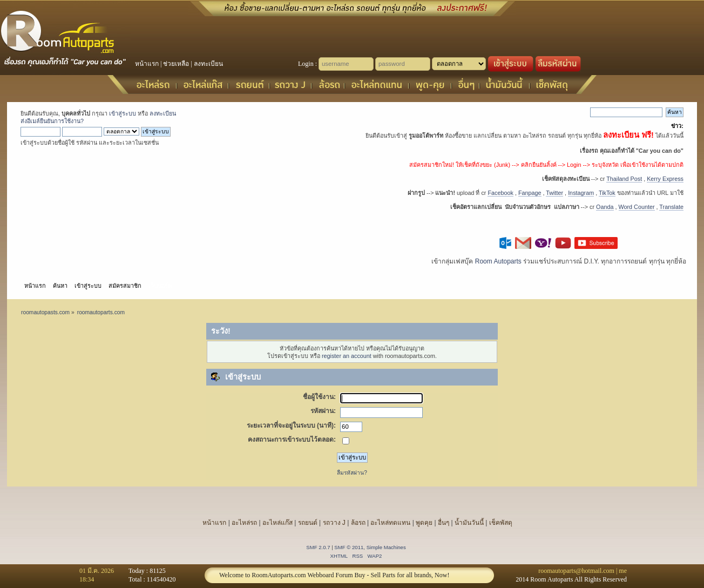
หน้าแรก (147, 64)
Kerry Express (665, 179)
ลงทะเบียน (208, 64)
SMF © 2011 (349, 547)
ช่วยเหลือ (176, 64)
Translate (671, 207)
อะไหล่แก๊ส (277, 523)
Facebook (500, 193)
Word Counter (637, 207)
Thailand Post (624, 179)
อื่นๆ (444, 523)
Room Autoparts (498, 261)
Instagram (581, 193)
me (623, 571)
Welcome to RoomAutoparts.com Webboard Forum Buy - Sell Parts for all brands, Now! (334, 575)
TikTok (607, 193)
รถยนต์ (308, 523)
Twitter (554, 193)
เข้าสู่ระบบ (123, 113)
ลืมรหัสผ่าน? (352, 473)
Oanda (605, 207)
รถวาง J (334, 523)
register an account (347, 356)
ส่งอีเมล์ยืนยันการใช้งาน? (52, 121)
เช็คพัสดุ (501, 523)
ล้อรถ (358, 523)
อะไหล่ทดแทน (390, 523)
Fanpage (530, 193)
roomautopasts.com (45, 312)
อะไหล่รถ (244, 523)
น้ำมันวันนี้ (469, 523)
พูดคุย (424, 523)
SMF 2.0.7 (318, 547)
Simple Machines (386, 547)
